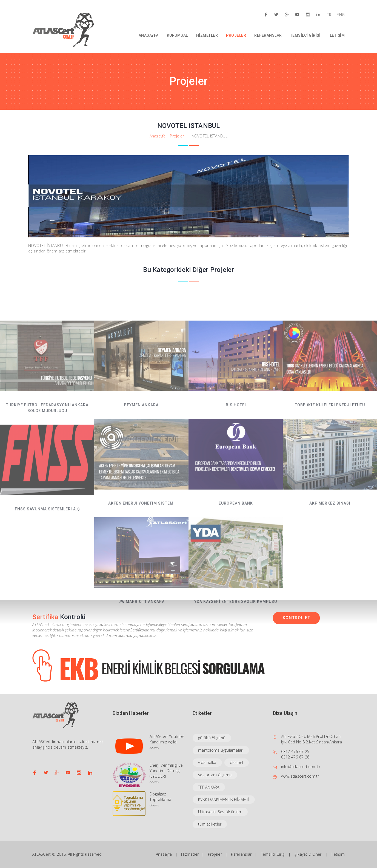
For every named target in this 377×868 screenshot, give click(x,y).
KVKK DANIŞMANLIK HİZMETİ (224, 799)
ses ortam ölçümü (215, 775)
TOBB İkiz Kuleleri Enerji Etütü (330, 442)
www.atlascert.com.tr (300, 776)
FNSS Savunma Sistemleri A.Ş (47, 546)
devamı (154, 748)
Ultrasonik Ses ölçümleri (220, 812)
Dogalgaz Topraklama (161, 797)
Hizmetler (190, 854)
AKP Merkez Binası (330, 540)
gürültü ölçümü (212, 738)
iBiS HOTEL (236, 442)
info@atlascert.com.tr (301, 767)
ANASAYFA (149, 35)
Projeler (177, 136)
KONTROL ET (296, 618)
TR (329, 15)
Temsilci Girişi (273, 854)
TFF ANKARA (209, 787)
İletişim (338, 854)
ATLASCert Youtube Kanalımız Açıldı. (167, 739)
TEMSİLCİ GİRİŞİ (305, 35)
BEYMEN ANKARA (141, 442)
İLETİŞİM (337, 35)
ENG (341, 15)
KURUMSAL (177, 35)
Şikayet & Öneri (309, 854)
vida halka (207, 762)
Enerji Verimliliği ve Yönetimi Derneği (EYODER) (166, 771)
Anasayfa (158, 136)
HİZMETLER (207, 35)
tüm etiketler (210, 824)
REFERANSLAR (268, 35)
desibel (237, 762)
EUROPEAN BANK (236, 540)
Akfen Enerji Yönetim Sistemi (142, 540)
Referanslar (241, 854)
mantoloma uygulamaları (221, 750)
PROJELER (236, 35)
